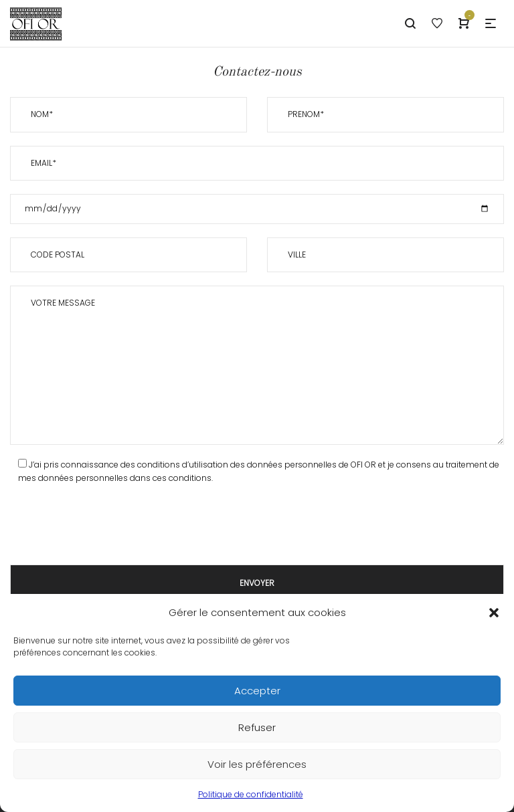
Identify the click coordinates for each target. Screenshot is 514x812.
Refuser (257, 727)
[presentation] (112, 525)
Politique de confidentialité (251, 794)
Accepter (257, 691)
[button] (494, 613)
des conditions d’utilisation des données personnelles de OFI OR (248, 465)
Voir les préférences (257, 764)
